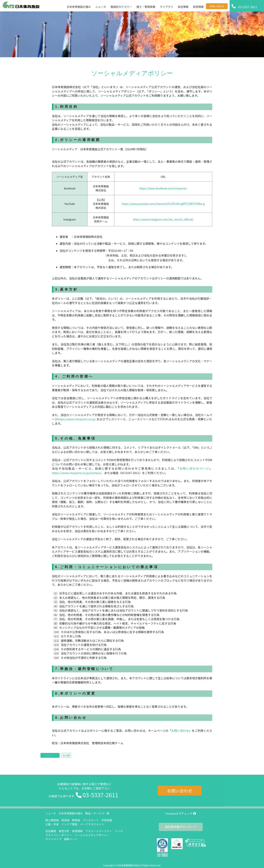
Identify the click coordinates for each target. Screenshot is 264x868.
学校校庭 (107, 820)
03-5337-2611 (100, 795)
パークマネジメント (92, 824)
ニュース (51, 813)
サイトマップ (53, 839)
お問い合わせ (180, 731)
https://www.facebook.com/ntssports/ (163, 188)
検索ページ (71, 839)
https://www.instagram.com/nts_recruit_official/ (163, 219)
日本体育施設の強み (71, 813)
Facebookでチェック (181, 813)
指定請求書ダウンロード (181, 827)
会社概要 (51, 831)
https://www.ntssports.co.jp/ (77, 419)
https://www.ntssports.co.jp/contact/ (77, 473)
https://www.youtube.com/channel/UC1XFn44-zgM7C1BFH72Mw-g (163, 204)
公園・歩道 (52, 824)
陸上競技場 (52, 820)
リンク (119, 831)
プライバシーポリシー (59, 835)
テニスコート (91, 820)
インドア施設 (69, 824)
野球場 (76, 820)
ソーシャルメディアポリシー (92, 835)
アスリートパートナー (99, 831)
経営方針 (64, 831)
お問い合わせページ (195, 468)
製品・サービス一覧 (97, 813)
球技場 (65, 820)
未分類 (66, 755)
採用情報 (78, 831)
